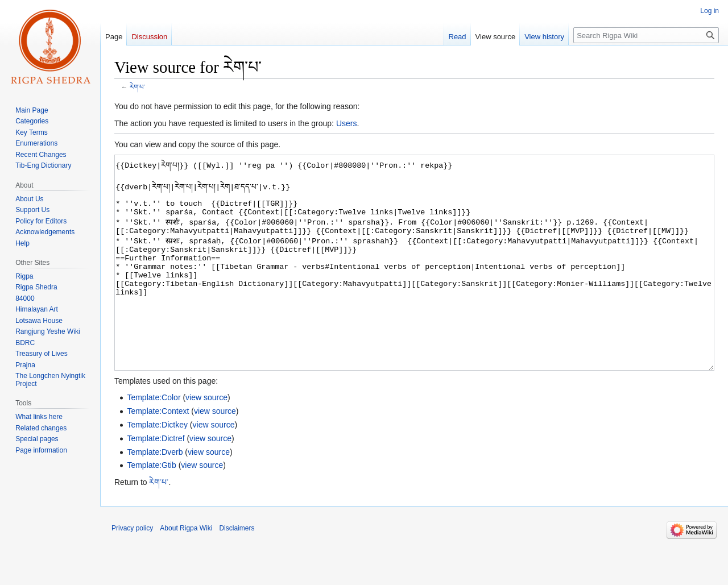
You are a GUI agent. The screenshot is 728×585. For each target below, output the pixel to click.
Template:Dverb (155, 495)
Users (347, 123)
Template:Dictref (156, 481)
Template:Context (158, 454)
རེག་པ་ (137, 87)
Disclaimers (237, 571)
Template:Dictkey (157, 467)
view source (206, 440)
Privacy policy (132, 571)
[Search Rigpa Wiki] (646, 35)
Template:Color (154, 440)
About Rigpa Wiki (186, 571)
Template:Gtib (151, 508)
